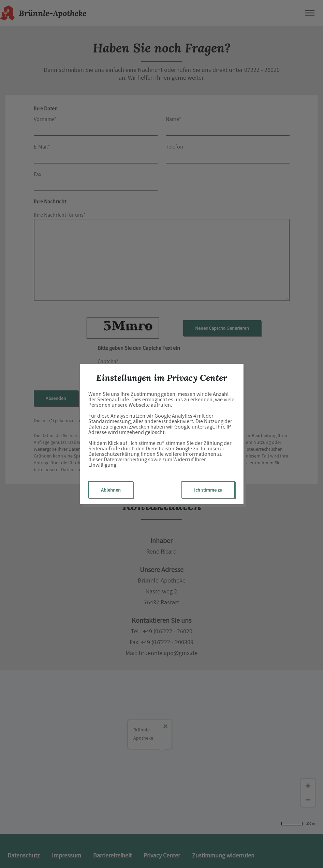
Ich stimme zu (208, 490)
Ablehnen (111, 490)
